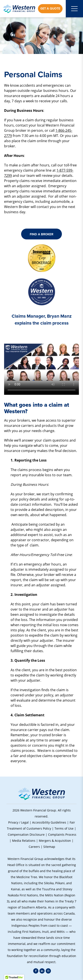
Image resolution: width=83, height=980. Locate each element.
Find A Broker (41, 234)
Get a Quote (50, 9)
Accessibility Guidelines (49, 822)
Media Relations (24, 841)
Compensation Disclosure (26, 835)
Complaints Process (62, 835)
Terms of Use (64, 828)
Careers (34, 847)
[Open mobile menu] (74, 9)
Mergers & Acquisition (55, 841)
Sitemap (49, 847)
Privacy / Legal (18, 822)
